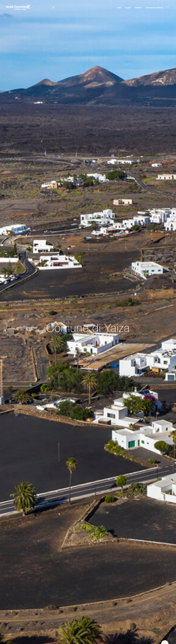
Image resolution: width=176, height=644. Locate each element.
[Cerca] (74, 8)
